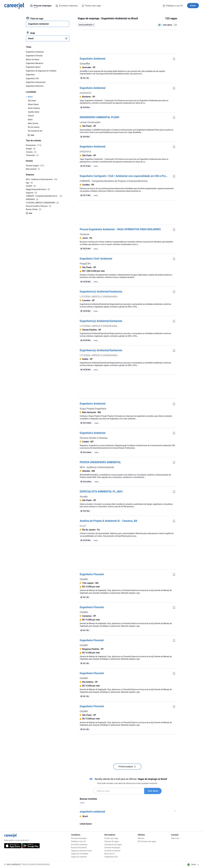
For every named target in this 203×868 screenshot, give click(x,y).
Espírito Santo (34, 112)
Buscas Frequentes (79, 848)
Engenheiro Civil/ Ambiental (96, 259)
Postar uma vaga (111, 838)
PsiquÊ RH (85, 264)
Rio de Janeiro (34, 127)
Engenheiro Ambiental (93, 59)
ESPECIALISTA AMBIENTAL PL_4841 (101, 492)
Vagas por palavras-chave (81, 851)
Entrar (193, 6)
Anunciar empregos (112, 848)
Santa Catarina (34, 108)
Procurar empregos (79, 838)
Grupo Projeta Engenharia (93, 409)
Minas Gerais (33, 104)
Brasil (30, 97)
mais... (96, 166)
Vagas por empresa (79, 857)
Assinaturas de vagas (113, 845)
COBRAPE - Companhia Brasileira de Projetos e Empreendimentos (114, 181)
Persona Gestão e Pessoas (94, 438)
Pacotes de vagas (112, 841)
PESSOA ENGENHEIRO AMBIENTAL (100, 462)
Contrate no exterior (112, 851)
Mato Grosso (33, 123)
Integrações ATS (111, 857)
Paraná (31, 116)
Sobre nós (175, 838)
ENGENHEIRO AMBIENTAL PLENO (99, 117)
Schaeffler (85, 64)
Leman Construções (90, 122)
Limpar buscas (86, 824)
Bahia (30, 120)
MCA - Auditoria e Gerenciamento (97, 467)
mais (31, 135)
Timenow (85, 234)
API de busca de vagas (147, 841)
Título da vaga (35, 18)
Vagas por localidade (79, 854)
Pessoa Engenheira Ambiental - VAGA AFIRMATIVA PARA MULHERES (120, 229)
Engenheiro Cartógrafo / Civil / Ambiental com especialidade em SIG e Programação (125, 176)
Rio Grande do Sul (35, 131)
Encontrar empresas (79, 845)
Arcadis (84, 497)
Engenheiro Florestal (92, 574)
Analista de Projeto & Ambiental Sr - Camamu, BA (108, 521)
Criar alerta (153, 791)
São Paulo (32, 101)
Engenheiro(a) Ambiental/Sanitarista (101, 292)
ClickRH (84, 579)
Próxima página (127, 767)
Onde (31, 33)
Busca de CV (110, 854)
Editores (141, 838)
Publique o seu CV (173, 6)
